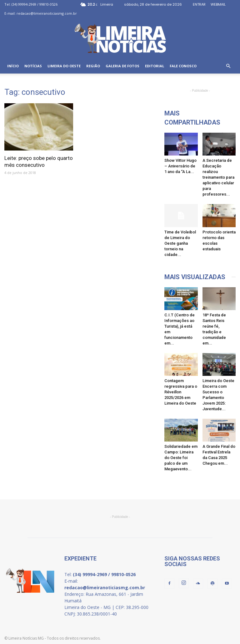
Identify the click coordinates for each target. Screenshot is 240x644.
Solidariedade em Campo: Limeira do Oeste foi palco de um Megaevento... (181, 458)
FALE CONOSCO (183, 66)
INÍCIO (13, 66)
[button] (228, 66)
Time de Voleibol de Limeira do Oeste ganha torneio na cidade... (180, 243)
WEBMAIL (218, 4)
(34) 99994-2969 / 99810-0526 (35, 4)
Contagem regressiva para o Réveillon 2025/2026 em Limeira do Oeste (181, 392)
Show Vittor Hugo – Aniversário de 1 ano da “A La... (180, 166)
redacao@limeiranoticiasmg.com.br (47, 13)
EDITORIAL (155, 66)
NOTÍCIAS (33, 66)
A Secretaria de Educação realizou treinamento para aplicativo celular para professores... (218, 177)
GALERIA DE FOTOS (122, 66)
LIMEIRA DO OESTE (64, 66)
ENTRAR (199, 4)
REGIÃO (93, 66)
